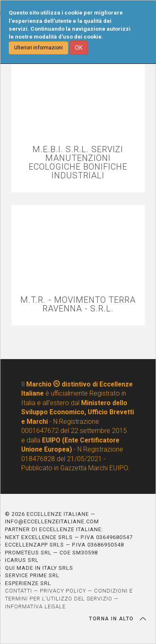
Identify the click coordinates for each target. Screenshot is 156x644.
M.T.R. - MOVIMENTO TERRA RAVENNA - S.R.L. (78, 304)
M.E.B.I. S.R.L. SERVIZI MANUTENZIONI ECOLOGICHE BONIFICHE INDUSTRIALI (78, 163)
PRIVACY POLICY (63, 591)
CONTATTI (19, 591)
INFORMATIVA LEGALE (35, 606)
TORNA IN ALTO (118, 619)
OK (79, 48)
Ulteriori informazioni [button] (38, 48)
